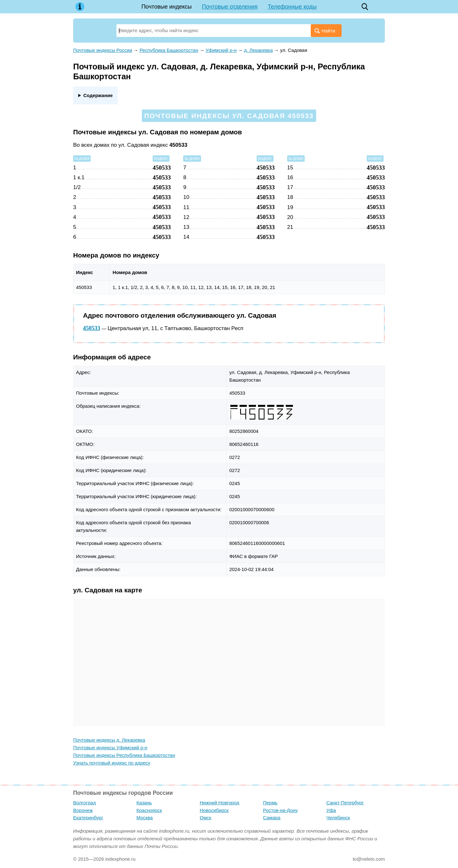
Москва (145, 818)
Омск (205, 818)
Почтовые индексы (167, 7)
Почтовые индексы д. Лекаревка (109, 740)
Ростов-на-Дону (280, 810)
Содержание (98, 95)
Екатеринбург (88, 818)
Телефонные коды (292, 7)
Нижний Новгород (219, 803)
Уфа (331, 810)
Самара (272, 818)
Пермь (270, 803)
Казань (144, 803)
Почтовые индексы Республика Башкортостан (124, 755)
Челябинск (338, 818)
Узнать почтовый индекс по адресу (112, 763)
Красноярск (149, 810)
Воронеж (83, 810)
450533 (92, 328)
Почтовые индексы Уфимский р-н (110, 748)
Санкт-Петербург (345, 803)
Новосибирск (214, 810)
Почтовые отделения (230, 7)
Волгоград (84, 803)
